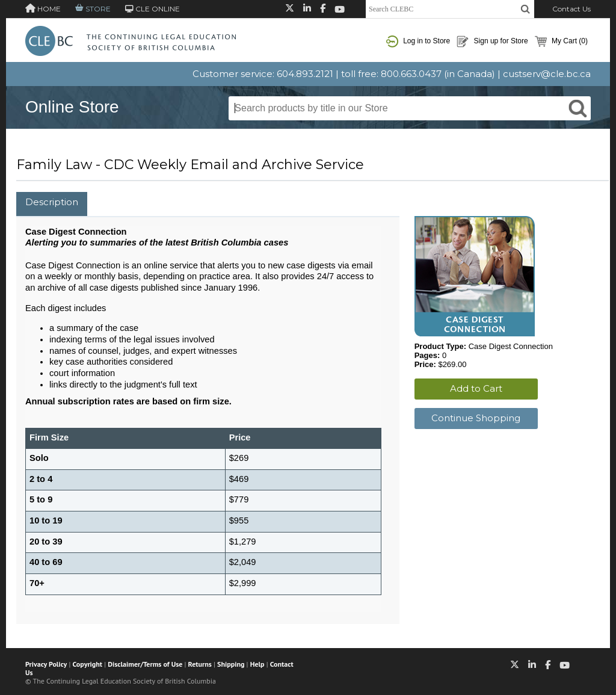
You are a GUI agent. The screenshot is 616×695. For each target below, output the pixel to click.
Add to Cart (476, 388)
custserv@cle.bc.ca (547, 74)
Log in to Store (418, 42)
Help (257, 664)
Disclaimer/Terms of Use (145, 664)
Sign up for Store (492, 42)
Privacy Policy (46, 664)
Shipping (231, 664)
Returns (200, 664)
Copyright (88, 664)
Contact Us (571, 9)
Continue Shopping (476, 418)
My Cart (561, 42)
